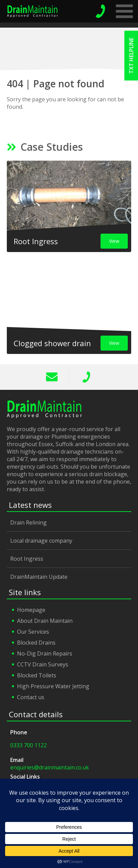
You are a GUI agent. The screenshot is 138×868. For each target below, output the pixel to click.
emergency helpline (101, 11)
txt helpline (131, 56)
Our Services (33, 632)
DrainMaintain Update (39, 577)
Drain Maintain (32, 11)
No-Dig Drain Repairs (45, 653)
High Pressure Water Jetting (53, 686)
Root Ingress (27, 559)
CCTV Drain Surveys (43, 664)
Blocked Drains (36, 643)
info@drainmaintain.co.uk (52, 377)
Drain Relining (28, 523)
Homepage (31, 610)
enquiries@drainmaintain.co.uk (50, 767)
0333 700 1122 (86, 377)
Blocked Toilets (37, 675)
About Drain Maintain (45, 621)
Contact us (31, 697)
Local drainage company (41, 541)
